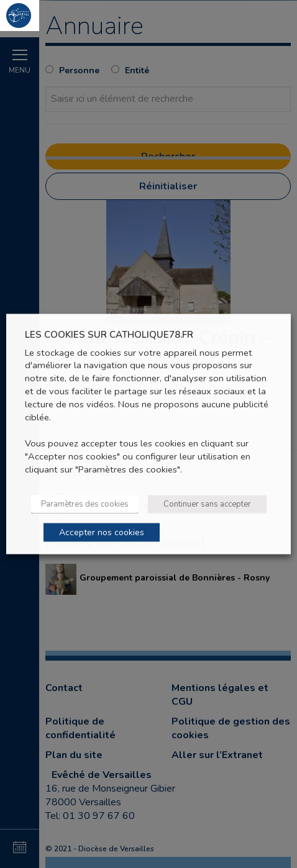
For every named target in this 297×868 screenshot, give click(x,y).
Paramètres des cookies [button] (85, 504)
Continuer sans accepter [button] (207, 504)
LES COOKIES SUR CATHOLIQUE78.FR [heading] (109, 335)
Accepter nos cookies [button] (102, 532)
